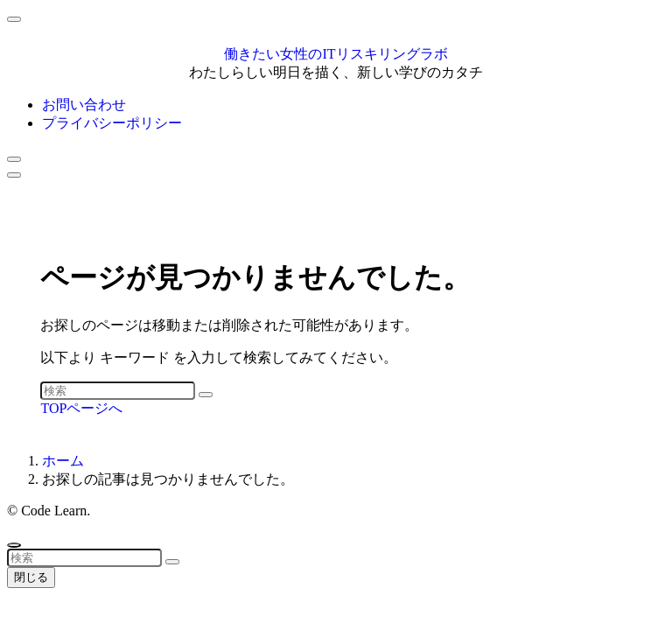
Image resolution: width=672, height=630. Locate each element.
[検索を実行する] (206, 395)
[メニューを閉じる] (14, 19)
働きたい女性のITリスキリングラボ (336, 54)
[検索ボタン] (14, 159)
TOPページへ (81, 408)
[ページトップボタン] (14, 545)
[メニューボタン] (14, 175)
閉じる (31, 577)
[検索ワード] (118, 391)
